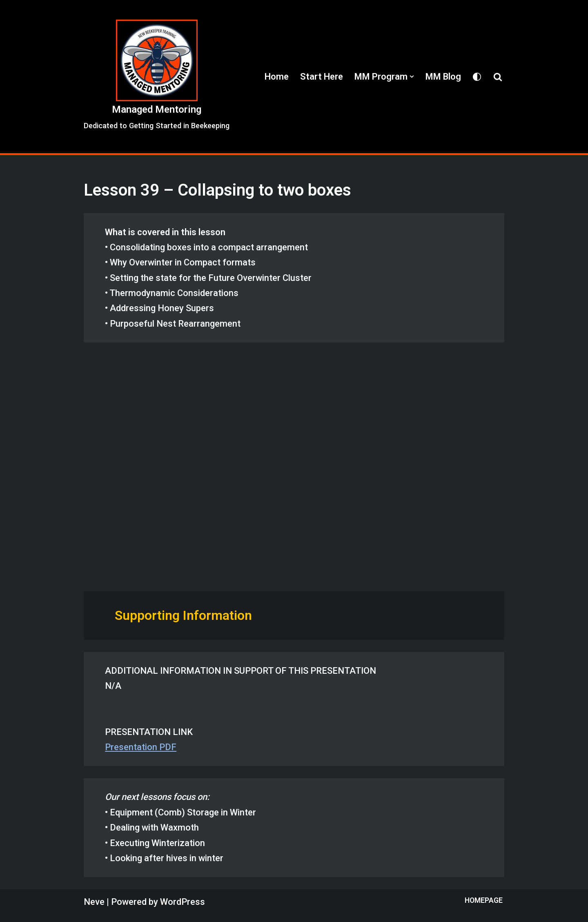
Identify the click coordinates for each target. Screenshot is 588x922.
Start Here (322, 77)
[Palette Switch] (477, 77)
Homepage (484, 900)
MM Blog (443, 77)
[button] (412, 77)
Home (277, 77)
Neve (94, 902)
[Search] (498, 77)
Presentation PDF (141, 747)
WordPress (183, 902)
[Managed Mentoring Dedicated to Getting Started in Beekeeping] (157, 76)
